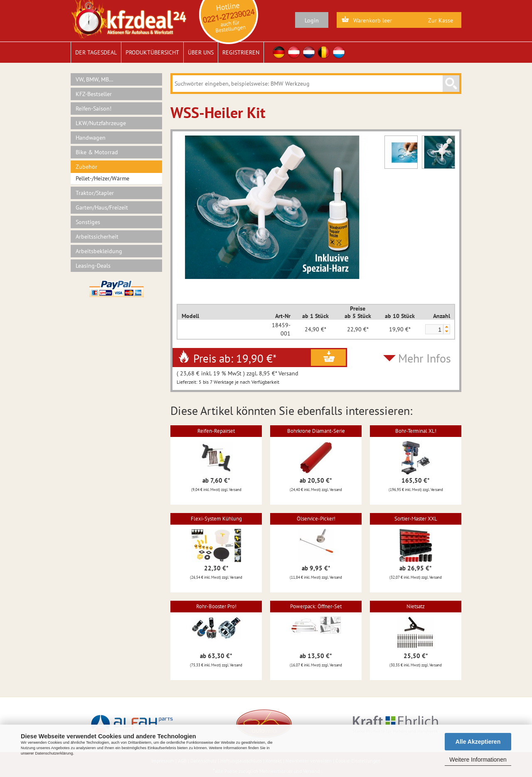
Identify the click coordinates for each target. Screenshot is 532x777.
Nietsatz (416, 606)
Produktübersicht (152, 52)
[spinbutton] (434, 330)
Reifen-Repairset (216, 431)
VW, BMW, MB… (95, 79)
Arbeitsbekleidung (99, 251)
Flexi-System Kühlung (216, 519)
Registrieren (241, 52)
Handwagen (91, 138)
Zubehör (86, 167)
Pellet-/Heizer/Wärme (102, 178)
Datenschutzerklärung (54, 753)
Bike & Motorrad (97, 152)
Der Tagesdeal (96, 52)
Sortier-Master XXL (416, 519)
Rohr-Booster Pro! (216, 606)
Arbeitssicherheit (97, 237)
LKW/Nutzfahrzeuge (101, 123)
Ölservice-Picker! (316, 519)
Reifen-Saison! (94, 109)
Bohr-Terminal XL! (416, 431)
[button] (446, 327)
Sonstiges (88, 222)
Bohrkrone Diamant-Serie (316, 431)
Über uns (201, 52)
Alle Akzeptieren (478, 742)
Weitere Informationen (478, 760)
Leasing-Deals (93, 266)
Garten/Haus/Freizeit (102, 207)
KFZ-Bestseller (94, 94)
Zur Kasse (441, 20)
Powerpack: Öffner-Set (316, 606)
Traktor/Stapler (95, 193)
